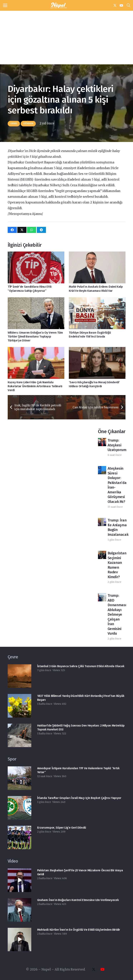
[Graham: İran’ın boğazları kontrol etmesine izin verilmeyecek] (19, 910)
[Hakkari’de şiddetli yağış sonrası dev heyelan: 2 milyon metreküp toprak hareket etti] (19, 735)
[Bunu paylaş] (12, 230)
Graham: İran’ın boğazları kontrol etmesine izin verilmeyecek (78, 900)
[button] (5, 5)
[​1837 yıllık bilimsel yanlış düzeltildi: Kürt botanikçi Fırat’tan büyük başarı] (19, 706)
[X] (115, 5)
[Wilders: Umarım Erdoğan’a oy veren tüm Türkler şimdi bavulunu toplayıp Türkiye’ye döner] (36, 313)
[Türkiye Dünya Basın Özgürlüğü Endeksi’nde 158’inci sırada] (97, 313)
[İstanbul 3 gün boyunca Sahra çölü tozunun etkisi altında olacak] (19, 676)
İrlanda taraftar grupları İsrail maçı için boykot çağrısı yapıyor (79, 798)
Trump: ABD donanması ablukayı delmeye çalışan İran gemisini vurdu (117, 614)
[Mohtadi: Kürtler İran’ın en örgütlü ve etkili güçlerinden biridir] (19, 940)
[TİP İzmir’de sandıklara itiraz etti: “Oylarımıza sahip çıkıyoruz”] (36, 267)
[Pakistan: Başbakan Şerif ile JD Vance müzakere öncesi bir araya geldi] (19, 880)
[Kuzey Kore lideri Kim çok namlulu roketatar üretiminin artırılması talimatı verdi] (36, 363)
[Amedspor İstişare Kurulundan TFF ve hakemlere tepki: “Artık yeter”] (19, 778)
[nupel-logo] (59, 5)
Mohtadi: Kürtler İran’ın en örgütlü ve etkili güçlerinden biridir (78, 930)
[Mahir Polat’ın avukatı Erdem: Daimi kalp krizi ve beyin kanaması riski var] (97, 267)
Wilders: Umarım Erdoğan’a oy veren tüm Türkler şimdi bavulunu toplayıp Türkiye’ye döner (35, 336)
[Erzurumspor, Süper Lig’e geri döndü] (19, 838)
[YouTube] (121, 5)
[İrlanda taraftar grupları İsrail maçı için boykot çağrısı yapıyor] (19, 808)
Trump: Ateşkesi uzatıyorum (117, 445)
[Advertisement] (66, 38)
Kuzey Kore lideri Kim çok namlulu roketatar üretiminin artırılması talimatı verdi (35, 386)
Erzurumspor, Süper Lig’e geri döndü (61, 828)
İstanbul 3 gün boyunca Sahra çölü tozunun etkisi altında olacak (81, 666)
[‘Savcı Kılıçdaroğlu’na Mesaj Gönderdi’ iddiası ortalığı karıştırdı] (97, 363)
